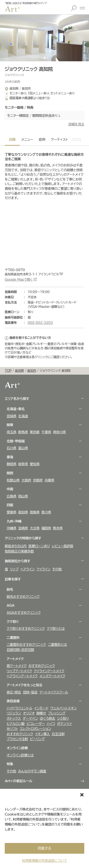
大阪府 (26, 480)
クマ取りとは (56, 629)
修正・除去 (14, 692)
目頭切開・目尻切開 (20, 650)
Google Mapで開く (19, 280)
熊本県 (58, 528)
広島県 (12, 496)
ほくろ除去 (48, 718)
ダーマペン (30, 718)
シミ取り (63, 718)
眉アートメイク (17, 666)
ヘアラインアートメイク (22, 676)
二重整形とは (58, 645)
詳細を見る (76, 124)
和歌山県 (13, 480)
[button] (82, 795)
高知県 (23, 512)
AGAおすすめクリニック (24, 613)
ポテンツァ (64, 724)
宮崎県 (23, 528)
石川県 (12, 448)
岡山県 (23, 496)
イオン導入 (42, 734)
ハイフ (51, 724)
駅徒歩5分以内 (16, 546)
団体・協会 (30, 692)
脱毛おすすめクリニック (23, 597)
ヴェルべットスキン (63, 708)
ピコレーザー (36, 724)
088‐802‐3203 (40, 323)
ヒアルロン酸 (16, 724)
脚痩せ (41, 713)
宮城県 (12, 416)
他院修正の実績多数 (19, 551)
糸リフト (12, 729)
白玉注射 (58, 734)
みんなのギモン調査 (32, 771)
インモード (41, 708)
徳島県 (35, 512)
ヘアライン (28, 569)
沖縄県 (12, 528)
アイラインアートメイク (49, 671)
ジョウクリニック (14, 75)
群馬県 (23, 432)
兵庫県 (49, 480)
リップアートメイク (19, 671)
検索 (74, 8)
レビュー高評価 (62, 546)
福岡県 (46, 528)
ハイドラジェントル (19, 708)
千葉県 (46, 432)
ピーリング (37, 739)
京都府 (38, 480)
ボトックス (14, 718)
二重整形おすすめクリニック (26, 645)
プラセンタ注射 (17, 739)
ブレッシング (57, 713)
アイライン (43, 569)
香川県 (46, 512)
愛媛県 (12, 512)
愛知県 (35, 464)
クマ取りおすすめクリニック (26, 629)
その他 (57, 569)
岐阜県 (23, 464)
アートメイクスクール (54, 692)
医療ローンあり (39, 546)
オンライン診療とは (20, 755)
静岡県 (12, 464)
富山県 (23, 448)
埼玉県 (12, 432)
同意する (44, 848)
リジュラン (14, 713)
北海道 (23, 416)
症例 (42, 139)
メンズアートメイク (52, 676)
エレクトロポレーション (35, 729)
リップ (14, 569)
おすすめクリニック (42, 666)
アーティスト (59, 139)
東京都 (35, 432)
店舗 (12, 139)
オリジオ (29, 713)
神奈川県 (59, 432)
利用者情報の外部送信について (44, 861)
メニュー (82, 8)
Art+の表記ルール (19, 781)
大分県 (35, 528)
